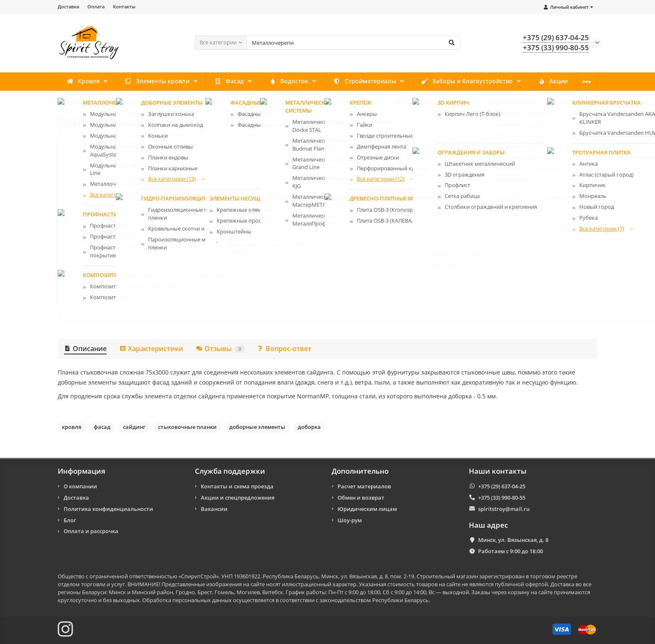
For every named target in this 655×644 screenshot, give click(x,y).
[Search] (353, 43)
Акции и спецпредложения (238, 498)
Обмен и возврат (361, 498)
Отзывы (220, 349)
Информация (82, 471)
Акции (509, 82)
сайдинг (134, 427)
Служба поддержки (230, 471)
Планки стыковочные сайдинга (295, 103)
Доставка (68, 6)
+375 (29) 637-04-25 (502, 486)
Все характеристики (316, 287)
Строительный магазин (447, 576)
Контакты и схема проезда (237, 486)
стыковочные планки (187, 427)
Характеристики (151, 349)
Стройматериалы (336, 82)
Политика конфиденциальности (108, 509)
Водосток (267, 82)
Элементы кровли (147, 82)
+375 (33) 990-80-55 (502, 498)
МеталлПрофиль (441, 159)
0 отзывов (344, 240)
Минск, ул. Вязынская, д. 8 (513, 540)
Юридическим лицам (367, 509)
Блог (70, 520)
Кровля (80, 82)
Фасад (213, 82)
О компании (560, 82)
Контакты (124, 6)
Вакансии (214, 509)
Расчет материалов (364, 486)
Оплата (96, 6)
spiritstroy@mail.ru (504, 509)
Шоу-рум (350, 520)
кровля (72, 427)
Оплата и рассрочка (91, 531)
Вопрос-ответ (284, 349)
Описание (85, 349)
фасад (102, 427)
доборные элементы (257, 427)
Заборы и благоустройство (431, 82)
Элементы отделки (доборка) (208, 103)
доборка (309, 427)
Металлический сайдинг (129, 103)
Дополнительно (360, 471)
